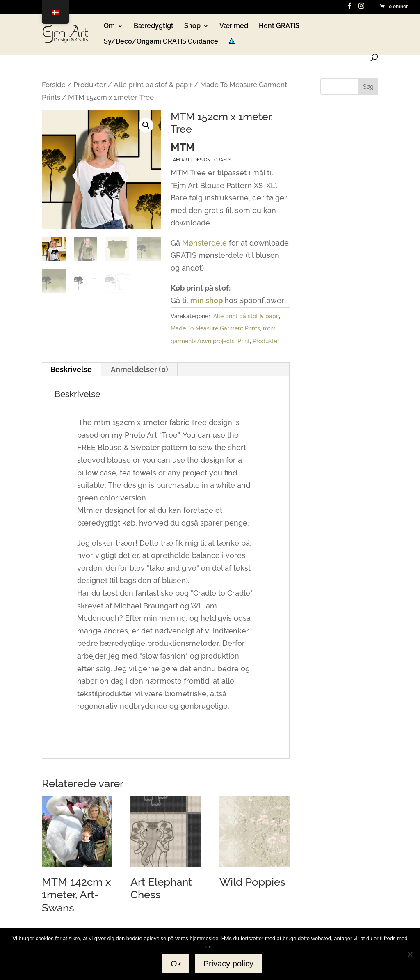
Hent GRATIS (279, 26)
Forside (54, 85)
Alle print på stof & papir (153, 85)
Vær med (234, 26)
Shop (192, 26)
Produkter (90, 85)
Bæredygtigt (154, 26)
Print (244, 341)
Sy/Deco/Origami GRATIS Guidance (161, 42)
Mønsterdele (204, 243)
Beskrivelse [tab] (71, 369)
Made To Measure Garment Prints (215, 328)
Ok (176, 964)
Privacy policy (228, 964)
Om (109, 26)
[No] (410, 954)
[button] (146, 125)
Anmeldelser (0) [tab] (139, 369)
